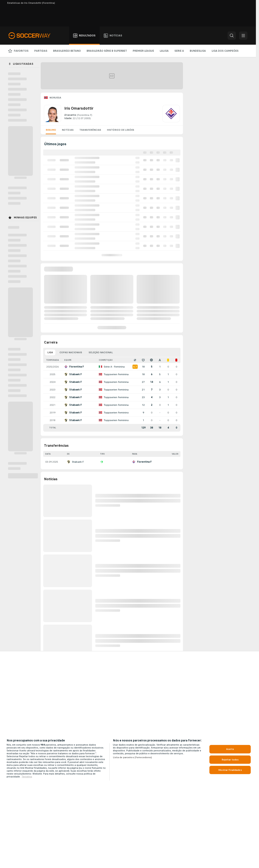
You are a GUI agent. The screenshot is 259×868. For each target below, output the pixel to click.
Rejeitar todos (230, 760)
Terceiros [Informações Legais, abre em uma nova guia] (27, 777)
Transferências (90, 130)
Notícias (68, 130)
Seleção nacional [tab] (101, 352)
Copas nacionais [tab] (71, 352)
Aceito (230, 749)
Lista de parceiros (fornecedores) (132, 757)
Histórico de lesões (121, 130)
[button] (232, 36)
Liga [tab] (50, 352)
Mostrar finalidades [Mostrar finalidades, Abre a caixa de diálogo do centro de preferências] (230, 770)
